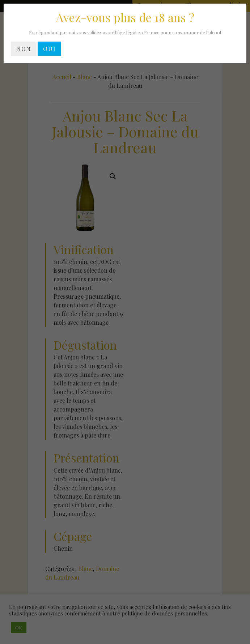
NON (24, 49)
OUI (49, 49)
